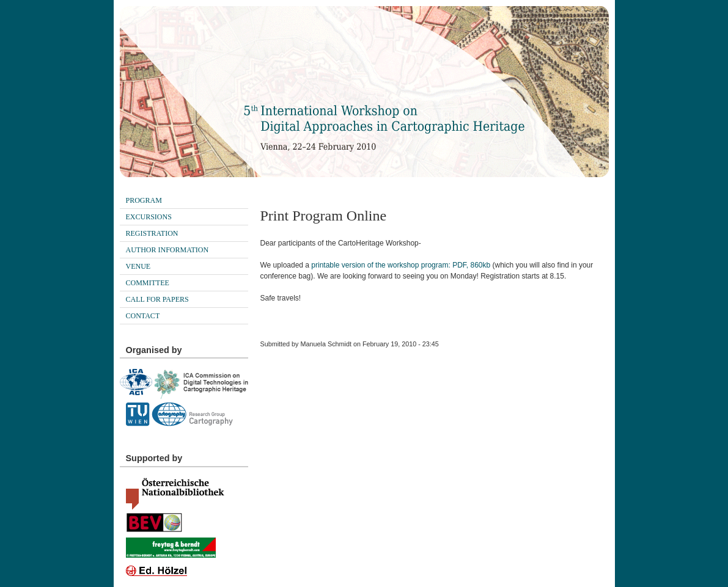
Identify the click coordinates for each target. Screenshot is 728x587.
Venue (138, 266)
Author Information (167, 250)
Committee (148, 283)
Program (144, 200)
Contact (143, 316)
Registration (152, 233)
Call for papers (157, 299)
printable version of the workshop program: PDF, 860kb (401, 265)
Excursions (149, 217)
